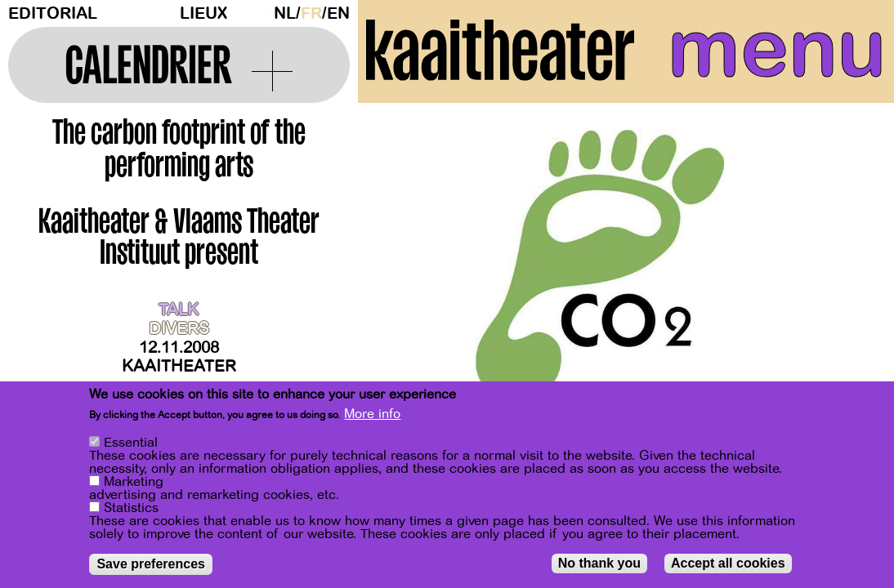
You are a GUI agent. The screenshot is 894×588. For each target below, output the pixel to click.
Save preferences (151, 564)
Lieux (203, 13)
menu (777, 49)
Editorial (53, 13)
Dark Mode (262, 13)
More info (372, 414)
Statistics (131, 508)
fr (311, 13)
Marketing (134, 482)
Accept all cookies (728, 563)
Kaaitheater (179, 366)
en (338, 13)
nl (285, 13)
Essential (131, 443)
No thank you (599, 563)
